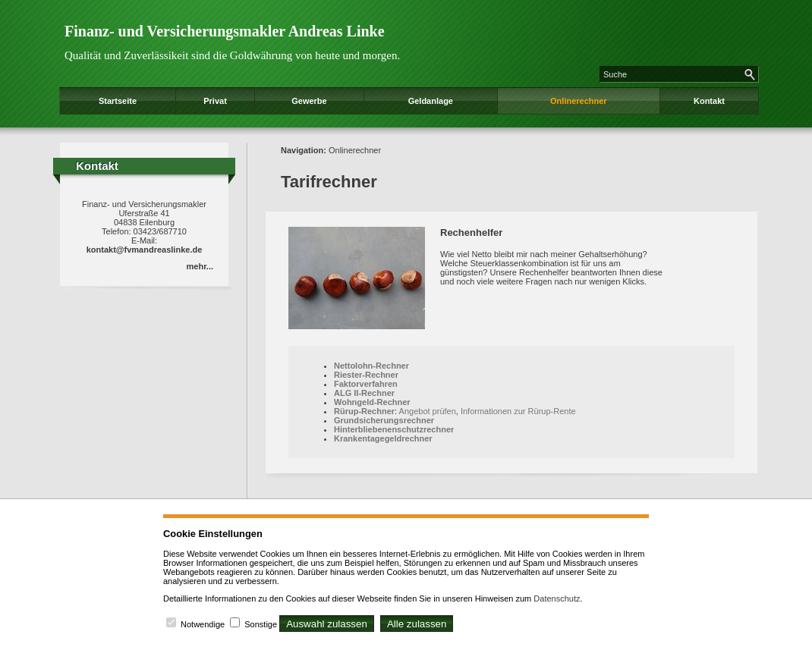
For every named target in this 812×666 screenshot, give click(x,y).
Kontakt (709, 101)
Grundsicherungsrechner (384, 420)
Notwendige (203, 624)
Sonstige (261, 624)
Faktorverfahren (366, 384)
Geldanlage (431, 101)
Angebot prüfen (428, 411)
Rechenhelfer (471, 232)
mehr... (200, 266)
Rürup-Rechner (364, 411)
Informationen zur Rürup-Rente (518, 411)
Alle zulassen (417, 624)
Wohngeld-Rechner (372, 402)
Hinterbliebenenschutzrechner (394, 429)
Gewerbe (309, 101)
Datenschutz (557, 598)
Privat (215, 101)
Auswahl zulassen (327, 624)
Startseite (118, 101)
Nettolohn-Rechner (371, 366)
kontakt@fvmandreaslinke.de (145, 250)
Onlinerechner (579, 101)
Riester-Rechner (366, 375)
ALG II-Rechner (364, 393)
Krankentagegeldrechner (383, 438)
